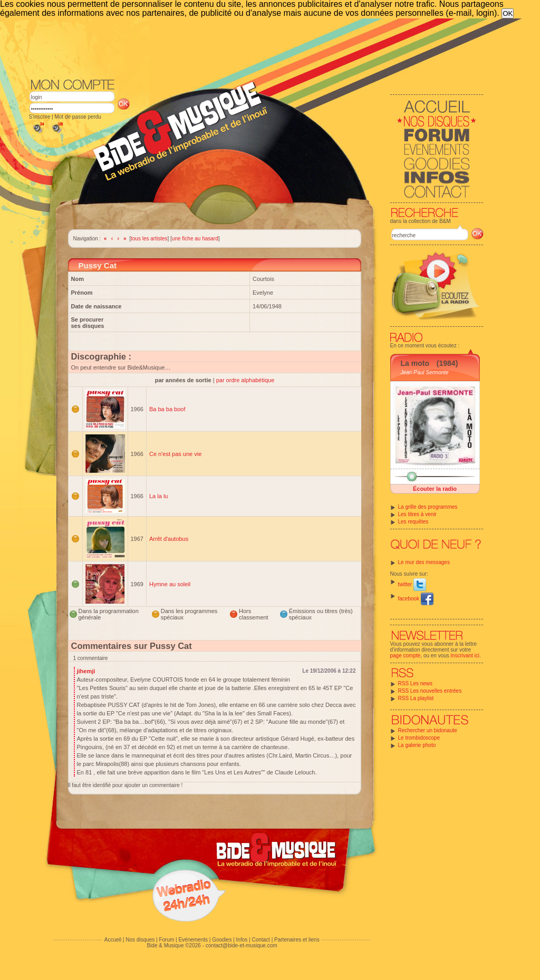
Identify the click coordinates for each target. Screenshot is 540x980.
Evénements (193, 940)
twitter (412, 584)
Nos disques (140, 940)
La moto (415, 363)
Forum (166, 940)
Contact (261, 940)
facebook (416, 599)
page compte (406, 656)
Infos (242, 940)
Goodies (222, 940)
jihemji (86, 671)
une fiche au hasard (195, 239)
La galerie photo (417, 745)
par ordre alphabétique (245, 380)
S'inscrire (40, 117)
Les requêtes (413, 522)
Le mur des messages (424, 562)
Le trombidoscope (419, 738)
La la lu (158, 496)
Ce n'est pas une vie (175, 454)
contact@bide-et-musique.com (242, 945)
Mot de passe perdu (78, 117)
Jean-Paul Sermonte (425, 372)
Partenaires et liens (297, 940)
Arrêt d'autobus (169, 539)
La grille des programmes (428, 507)
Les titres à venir (417, 514)
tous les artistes (149, 239)
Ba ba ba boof (167, 409)
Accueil (113, 940)
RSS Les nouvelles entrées (430, 691)
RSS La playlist (416, 698)
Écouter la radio (435, 489)
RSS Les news (416, 683)
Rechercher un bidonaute (428, 730)
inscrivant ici (465, 656)
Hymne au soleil (170, 584)
